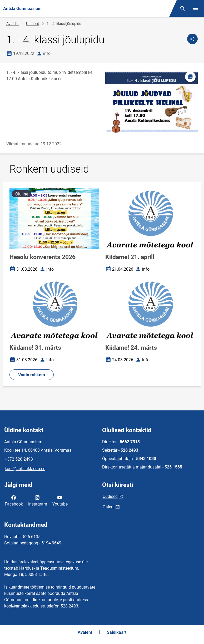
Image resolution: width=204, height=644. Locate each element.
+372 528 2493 (19, 459)
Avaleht (13, 24)
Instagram (38, 500)
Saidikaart (117, 632)
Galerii (109, 507)
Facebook (14, 500)
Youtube (60, 500)
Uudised (33, 24)
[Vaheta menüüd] (195, 8)
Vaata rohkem (32, 375)
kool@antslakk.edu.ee (25, 469)
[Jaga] (192, 39)
